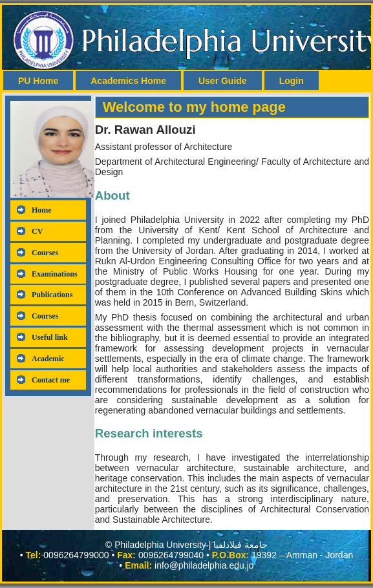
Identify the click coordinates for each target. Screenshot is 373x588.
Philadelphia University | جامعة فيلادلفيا (191, 545)
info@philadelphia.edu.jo (204, 565)
